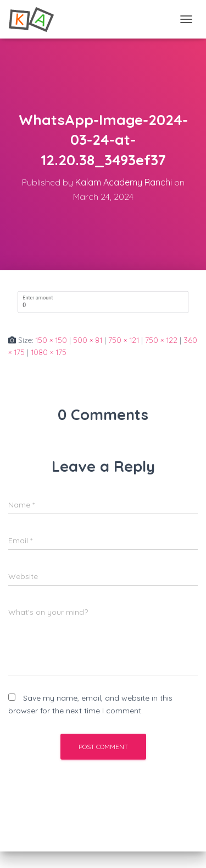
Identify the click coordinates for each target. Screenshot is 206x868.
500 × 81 (88, 340)
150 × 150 (51, 340)
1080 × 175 (49, 352)
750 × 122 (161, 340)
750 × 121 (124, 340)
